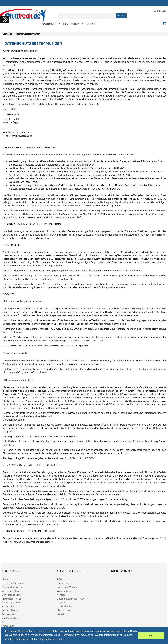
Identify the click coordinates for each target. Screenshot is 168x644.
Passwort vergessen (13, 587)
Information (71, 23)
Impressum (8, 626)
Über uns (62, 602)
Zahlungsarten (10, 618)
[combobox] (87, 16)
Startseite (7, 34)
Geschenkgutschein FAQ (70, 598)
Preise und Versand (13, 583)
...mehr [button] (61, 639)
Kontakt (91, 23)
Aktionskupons (65, 606)
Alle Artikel (8, 606)
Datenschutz (9, 614)
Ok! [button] (151, 635)
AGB (5, 622)
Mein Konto (63, 610)
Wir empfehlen (10, 591)
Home (5, 579)
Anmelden (160, 11)
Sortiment (50, 23)
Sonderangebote (11, 595)
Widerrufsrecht (10, 610)
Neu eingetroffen (12, 598)
